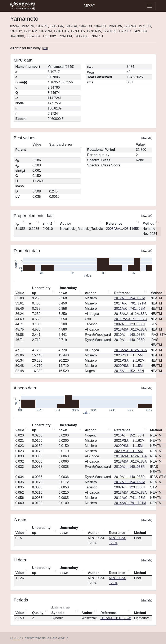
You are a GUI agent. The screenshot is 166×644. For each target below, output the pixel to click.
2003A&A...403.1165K (123, 229)
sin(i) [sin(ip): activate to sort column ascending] (47, 224)
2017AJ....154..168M (130, 298)
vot (45, 48)
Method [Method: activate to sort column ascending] (149, 223)
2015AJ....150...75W (116, 618)
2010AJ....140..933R (130, 335)
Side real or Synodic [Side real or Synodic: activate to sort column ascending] (61, 610)
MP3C (90, 6)
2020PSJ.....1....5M (129, 355)
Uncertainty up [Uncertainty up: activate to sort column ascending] (41, 290)
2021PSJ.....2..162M (129, 360)
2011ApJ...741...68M (130, 309)
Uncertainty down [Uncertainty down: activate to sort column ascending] (68, 290)
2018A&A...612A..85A (131, 314)
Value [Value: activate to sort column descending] (20, 293)
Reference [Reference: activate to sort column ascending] (114, 223)
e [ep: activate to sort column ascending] (31, 224)
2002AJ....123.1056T (130, 324)
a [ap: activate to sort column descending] (17, 224)
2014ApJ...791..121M (130, 303)
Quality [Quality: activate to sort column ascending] (38, 613)
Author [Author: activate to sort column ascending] (66, 223)
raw (144, 138)
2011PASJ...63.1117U (131, 319)
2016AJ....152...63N (129, 371)
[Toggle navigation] (150, 6)
